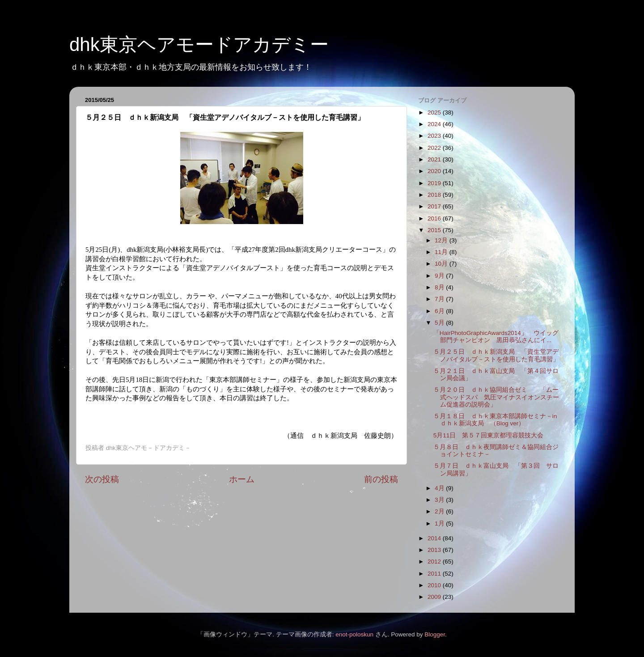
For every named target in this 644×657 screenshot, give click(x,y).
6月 (440, 311)
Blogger (435, 634)
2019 (435, 183)
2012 (435, 562)
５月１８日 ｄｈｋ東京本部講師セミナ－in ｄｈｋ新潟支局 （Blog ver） (495, 420)
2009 (435, 597)
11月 (442, 252)
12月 (442, 240)
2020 (435, 171)
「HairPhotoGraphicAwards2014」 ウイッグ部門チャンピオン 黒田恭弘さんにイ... (496, 337)
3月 (440, 500)
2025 (435, 112)
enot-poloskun (354, 634)
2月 (440, 511)
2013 (435, 550)
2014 (435, 538)
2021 (435, 159)
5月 (440, 323)
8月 (440, 287)
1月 (440, 523)
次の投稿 (102, 479)
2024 (435, 124)
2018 (435, 195)
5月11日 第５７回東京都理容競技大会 (489, 435)
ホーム (242, 479)
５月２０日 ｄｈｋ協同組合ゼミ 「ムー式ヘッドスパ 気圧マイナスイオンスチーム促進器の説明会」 (496, 397)
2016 (435, 218)
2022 (435, 148)
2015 (435, 230)
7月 (440, 299)
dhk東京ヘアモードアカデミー (199, 45)
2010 (435, 585)
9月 (440, 276)
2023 (435, 136)
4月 (440, 488)
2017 (435, 206)
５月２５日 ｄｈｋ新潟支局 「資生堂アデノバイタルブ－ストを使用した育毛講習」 (496, 355)
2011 (435, 574)
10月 (442, 264)
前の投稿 (381, 479)
